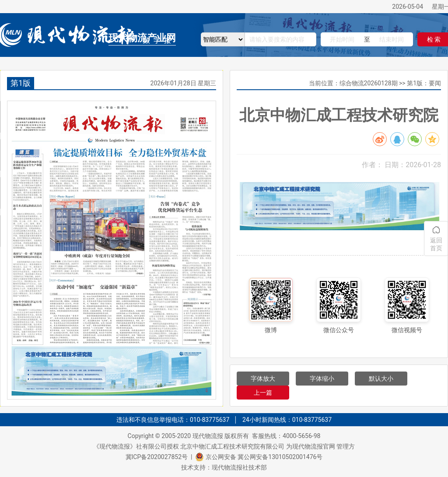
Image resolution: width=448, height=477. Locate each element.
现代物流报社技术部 (239, 467)
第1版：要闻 (424, 83)
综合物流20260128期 (369, 83)
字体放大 (263, 379)
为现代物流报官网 (311, 446)
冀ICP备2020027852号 (157, 457)
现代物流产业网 (142, 38)
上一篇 (263, 393)
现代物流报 (208, 436)
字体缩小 (322, 379)
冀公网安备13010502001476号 (280, 457)
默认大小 (381, 379)
